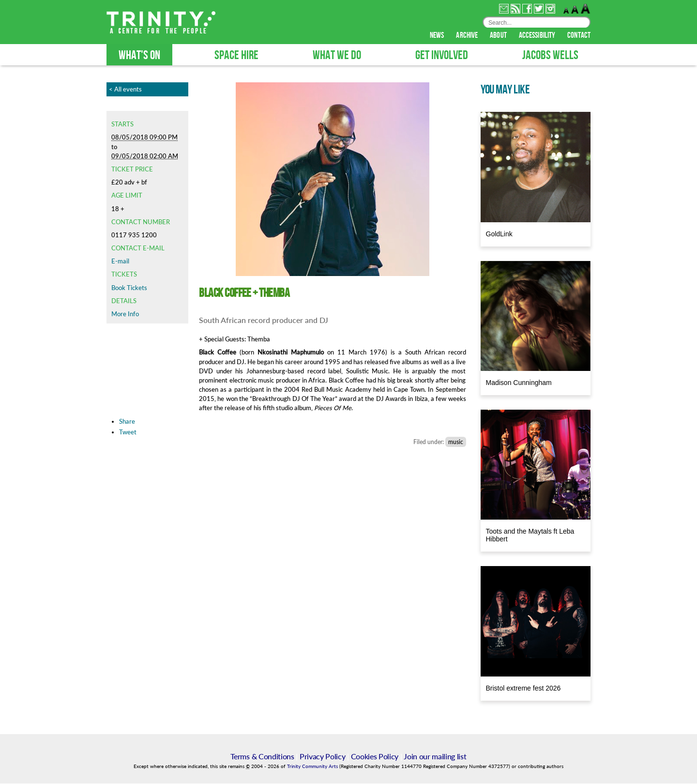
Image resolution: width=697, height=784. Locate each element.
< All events (125, 90)
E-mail (120, 261)
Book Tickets (129, 288)
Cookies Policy (375, 757)
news (438, 36)
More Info (125, 314)
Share (127, 422)
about (499, 36)
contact (579, 36)
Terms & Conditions (262, 757)
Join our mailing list (435, 757)
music (456, 442)
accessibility (538, 36)
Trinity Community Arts (313, 767)
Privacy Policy (323, 757)
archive (468, 36)
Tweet (128, 432)
